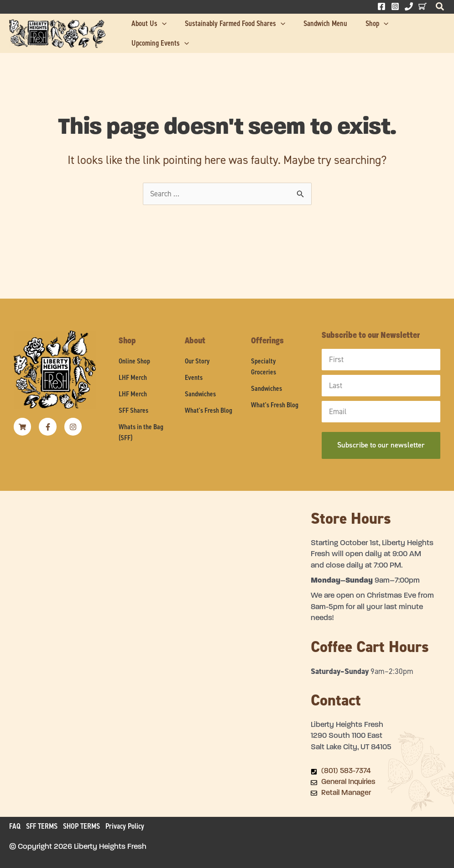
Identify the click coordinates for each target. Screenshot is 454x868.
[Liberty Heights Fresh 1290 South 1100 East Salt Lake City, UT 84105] (155, 632)
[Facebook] (381, 6)
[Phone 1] (409, 6)
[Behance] (423, 6)
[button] (440, 9)
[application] (174, 30)
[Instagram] (395, 6)
